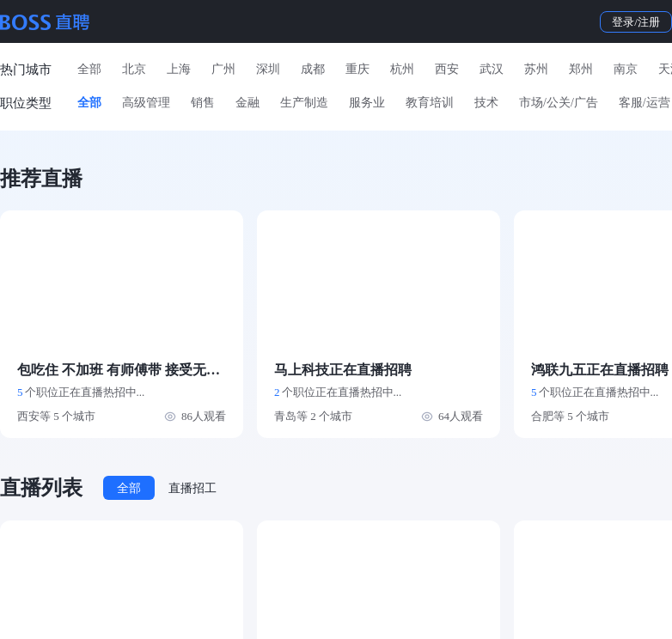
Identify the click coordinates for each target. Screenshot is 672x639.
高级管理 (146, 103)
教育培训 (430, 103)
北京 (134, 69)
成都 (313, 69)
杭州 (402, 69)
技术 (486, 103)
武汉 (492, 69)
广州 (223, 69)
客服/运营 (645, 103)
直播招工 (192, 488)
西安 (447, 69)
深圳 (268, 69)
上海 (179, 69)
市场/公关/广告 (559, 103)
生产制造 (304, 103)
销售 (203, 103)
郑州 (581, 69)
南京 (626, 69)
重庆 (357, 69)
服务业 (367, 103)
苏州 (536, 69)
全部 (89, 69)
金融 (247, 103)
